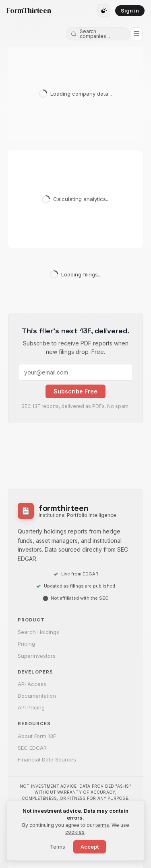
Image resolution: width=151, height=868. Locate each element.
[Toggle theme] (104, 10)
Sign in (130, 10)
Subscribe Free (75, 391)
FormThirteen (29, 10)
